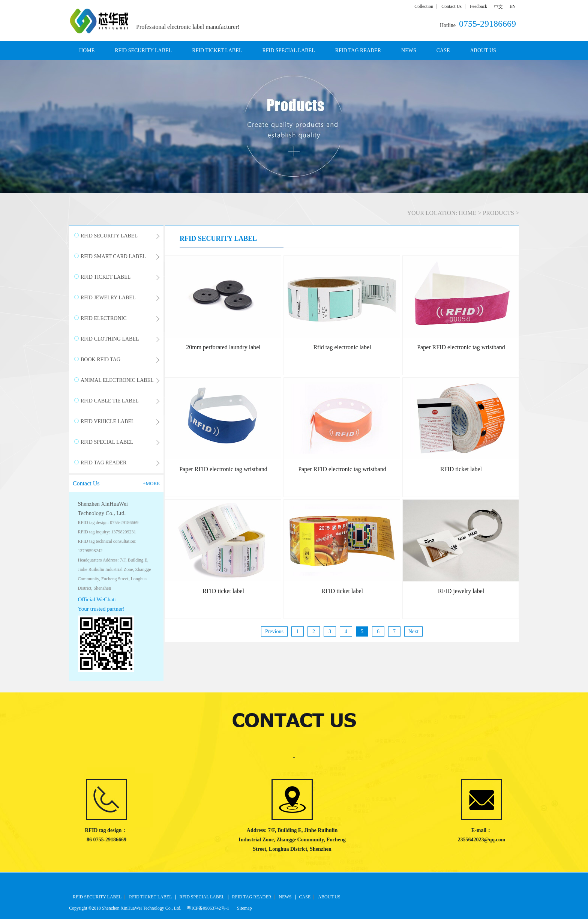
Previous (274, 631)
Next (413, 631)
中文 (498, 7)
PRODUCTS (498, 213)
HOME (87, 50)
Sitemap (243, 908)
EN (513, 6)
